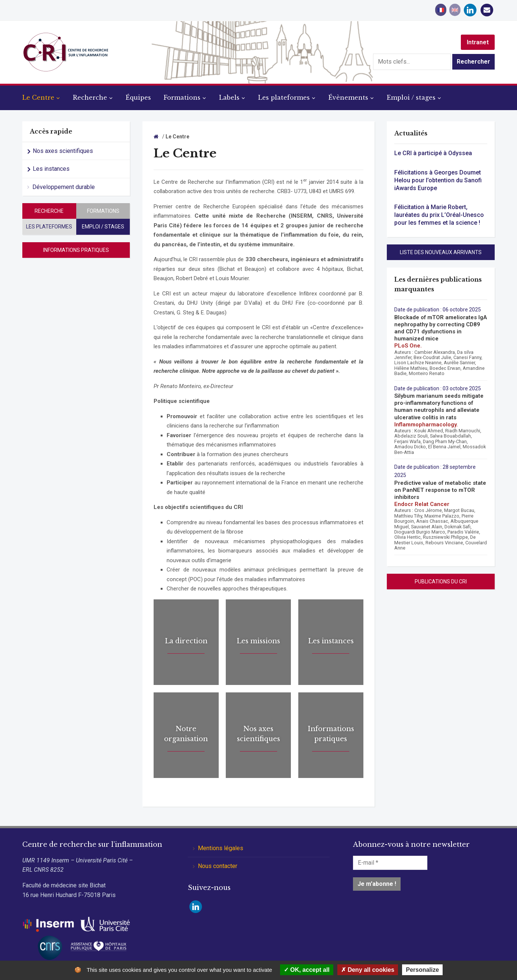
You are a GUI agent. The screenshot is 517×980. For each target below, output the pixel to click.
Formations (182, 97)
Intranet (478, 42)
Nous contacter (218, 866)
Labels (229, 97)
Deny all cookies (368, 970)
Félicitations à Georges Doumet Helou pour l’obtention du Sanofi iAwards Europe (438, 180)
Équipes (138, 97)
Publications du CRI (441, 582)
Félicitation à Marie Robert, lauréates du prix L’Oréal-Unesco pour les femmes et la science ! (439, 215)
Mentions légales (221, 848)
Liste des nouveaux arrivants (441, 252)
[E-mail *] (390, 863)
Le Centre (38, 97)
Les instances (51, 169)
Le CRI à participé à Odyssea (433, 153)
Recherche (90, 97)
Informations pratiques (76, 250)
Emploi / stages (411, 97)
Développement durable (64, 187)
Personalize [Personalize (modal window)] (422, 970)
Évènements (348, 97)
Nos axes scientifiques (63, 151)
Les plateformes (284, 97)
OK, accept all (307, 970)
